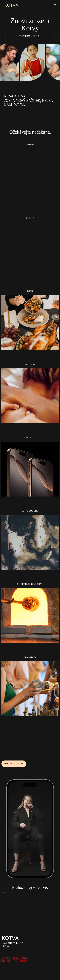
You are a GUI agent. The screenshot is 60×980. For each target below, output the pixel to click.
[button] (55, 5)
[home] (11, 5)
